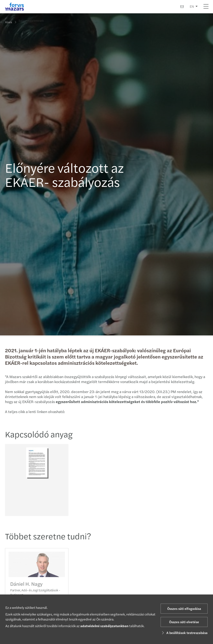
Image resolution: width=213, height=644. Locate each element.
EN (192, 6)
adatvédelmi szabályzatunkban (104, 626)
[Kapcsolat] (182, 7)
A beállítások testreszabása (184, 633)
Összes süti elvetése (184, 622)
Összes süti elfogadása (184, 609)
